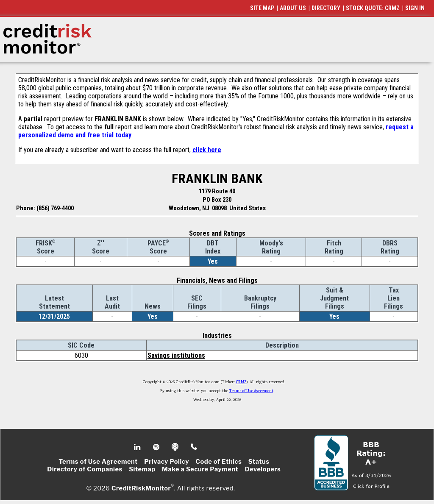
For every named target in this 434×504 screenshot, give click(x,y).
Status (259, 462)
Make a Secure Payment (200, 469)
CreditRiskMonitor (141, 488)
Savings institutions (176, 355)
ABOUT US (293, 8)
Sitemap (142, 469)
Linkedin (138, 447)
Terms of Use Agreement (251, 391)
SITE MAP (262, 8)
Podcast (176, 447)
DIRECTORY (326, 8)
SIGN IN (415, 8)
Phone (194, 447)
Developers (263, 469)
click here (207, 150)
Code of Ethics (218, 462)
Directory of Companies (85, 469)
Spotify (157, 447)
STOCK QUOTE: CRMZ (373, 8)
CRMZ (241, 382)
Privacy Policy (167, 462)
